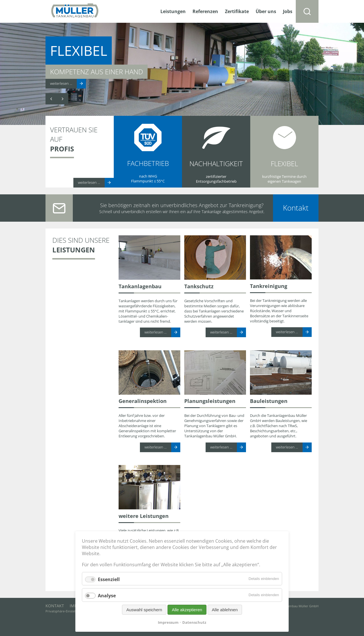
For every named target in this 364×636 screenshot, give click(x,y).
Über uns (266, 11)
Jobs (288, 11)
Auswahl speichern (144, 610)
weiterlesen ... (61, 83)
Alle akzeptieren (187, 610)
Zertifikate (237, 11)
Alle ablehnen (225, 610)
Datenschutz (194, 622)
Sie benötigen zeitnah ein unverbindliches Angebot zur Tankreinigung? (182, 205)
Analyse (107, 596)
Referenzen (205, 11)
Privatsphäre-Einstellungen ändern (71, 611)
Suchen (307, 11)
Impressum (168, 622)
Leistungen (173, 11)
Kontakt (296, 208)
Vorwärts (63, 99)
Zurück (51, 99)
